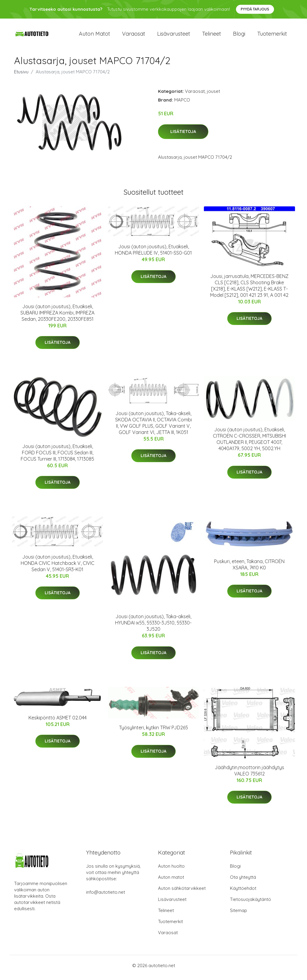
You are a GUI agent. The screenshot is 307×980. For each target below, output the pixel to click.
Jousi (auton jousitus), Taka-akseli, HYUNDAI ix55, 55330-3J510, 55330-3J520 (153, 627)
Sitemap (238, 915)
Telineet (212, 36)
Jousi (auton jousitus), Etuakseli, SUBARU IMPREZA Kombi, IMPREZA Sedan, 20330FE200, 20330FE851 (57, 317)
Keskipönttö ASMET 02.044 (58, 722)
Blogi (239, 36)
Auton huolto (171, 870)
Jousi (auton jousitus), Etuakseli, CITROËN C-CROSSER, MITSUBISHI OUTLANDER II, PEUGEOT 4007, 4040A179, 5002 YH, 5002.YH (249, 443)
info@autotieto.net (106, 896)
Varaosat (134, 36)
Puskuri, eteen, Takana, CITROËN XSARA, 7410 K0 (249, 569)
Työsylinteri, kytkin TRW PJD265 (153, 732)
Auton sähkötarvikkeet (182, 892)
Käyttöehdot (243, 892)
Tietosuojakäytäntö (250, 903)
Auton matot (94, 36)
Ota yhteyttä (243, 881)
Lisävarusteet (174, 36)
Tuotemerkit (272, 36)
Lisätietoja (183, 136)
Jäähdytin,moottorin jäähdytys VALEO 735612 (249, 775)
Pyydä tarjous (255, 9)
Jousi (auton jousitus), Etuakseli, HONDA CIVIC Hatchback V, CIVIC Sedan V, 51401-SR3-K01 (58, 567)
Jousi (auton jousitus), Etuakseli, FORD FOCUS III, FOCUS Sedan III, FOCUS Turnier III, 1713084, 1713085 (57, 457)
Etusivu (21, 76)
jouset (213, 95)
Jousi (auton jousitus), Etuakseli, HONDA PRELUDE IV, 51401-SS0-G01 (153, 254)
